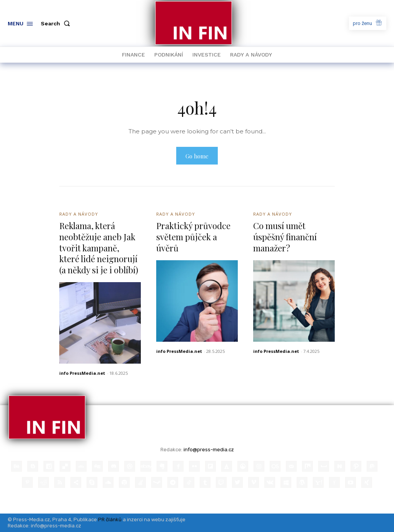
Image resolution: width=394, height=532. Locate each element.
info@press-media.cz (209, 450)
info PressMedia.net (82, 373)
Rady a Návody (79, 214)
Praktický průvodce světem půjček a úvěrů (193, 237)
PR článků (110, 520)
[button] (57, 23)
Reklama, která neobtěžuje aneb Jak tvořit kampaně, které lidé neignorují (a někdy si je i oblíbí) (99, 248)
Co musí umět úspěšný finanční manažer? (285, 237)
